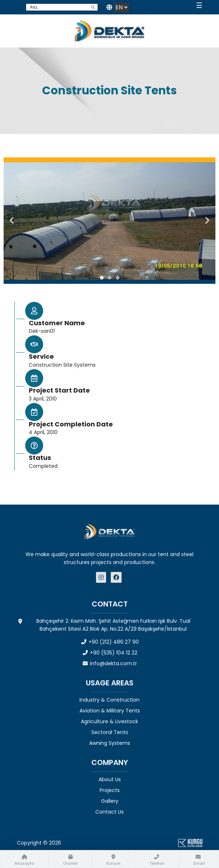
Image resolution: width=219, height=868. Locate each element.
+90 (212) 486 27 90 (110, 642)
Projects (110, 790)
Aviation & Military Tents (110, 711)
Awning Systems (110, 743)
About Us (110, 779)
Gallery (110, 801)
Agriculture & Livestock (109, 721)
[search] (93, 7)
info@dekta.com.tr (109, 663)
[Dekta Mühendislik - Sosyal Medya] (102, 577)
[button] (12, 221)
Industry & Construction (109, 700)
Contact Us (109, 812)
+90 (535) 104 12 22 (110, 653)
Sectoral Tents (110, 732)
